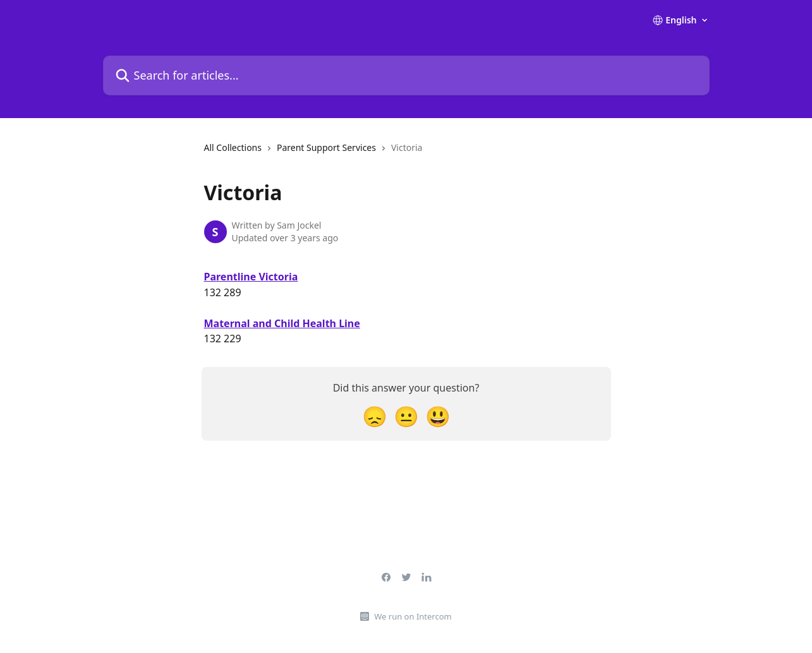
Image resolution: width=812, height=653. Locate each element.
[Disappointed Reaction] (375, 416)
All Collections (233, 147)
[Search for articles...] (406, 75)
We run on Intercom (413, 616)
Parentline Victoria (251, 277)
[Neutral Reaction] (406, 416)
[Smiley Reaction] (438, 416)
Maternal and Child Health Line (282, 323)
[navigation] (313, 153)
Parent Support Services (326, 147)
